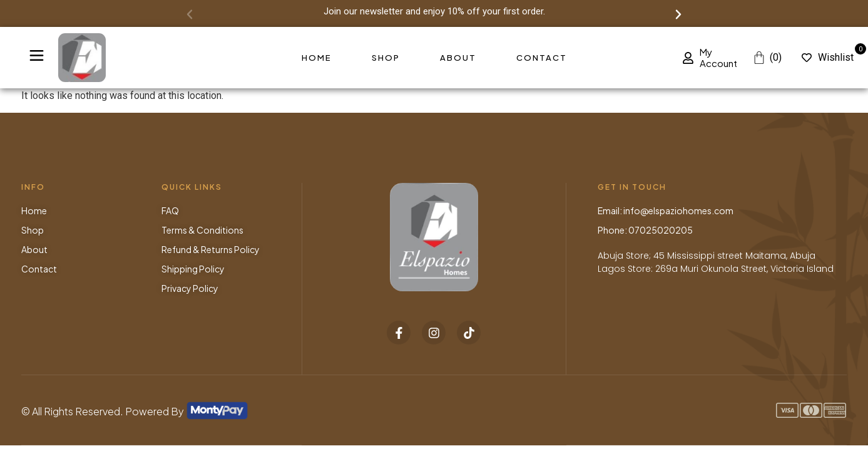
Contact (542, 58)
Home (317, 58)
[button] (190, 14)
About (458, 58)
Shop (386, 58)
